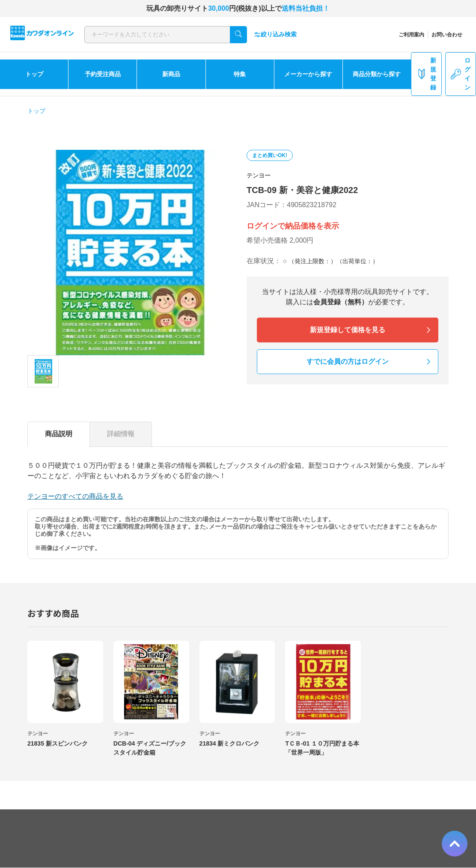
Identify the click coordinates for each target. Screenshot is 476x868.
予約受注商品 (103, 74)
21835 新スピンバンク (58, 743)
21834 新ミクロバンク (230, 743)
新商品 (171, 74)
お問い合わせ (447, 35)
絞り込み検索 (275, 34)
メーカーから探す (308, 74)
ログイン (461, 74)
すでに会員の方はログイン (348, 361)
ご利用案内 (411, 35)
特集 (240, 74)
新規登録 (426, 74)
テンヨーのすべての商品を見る (75, 496)
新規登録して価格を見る (348, 330)
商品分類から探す (377, 74)
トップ (34, 74)
